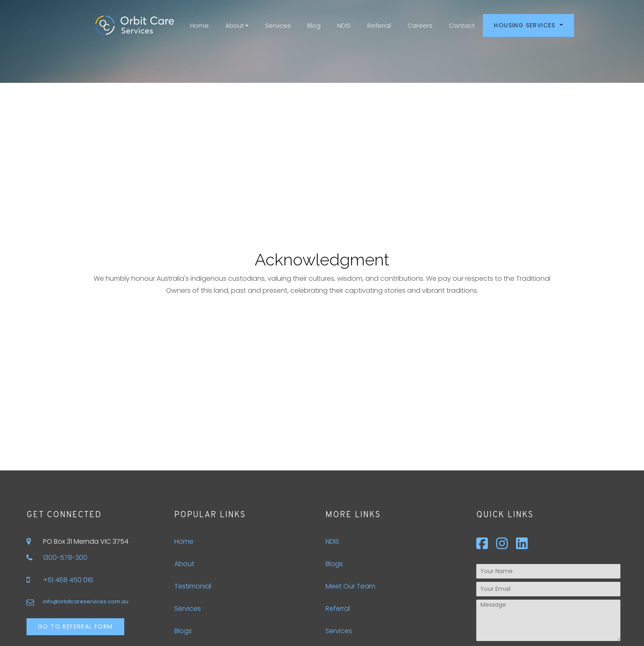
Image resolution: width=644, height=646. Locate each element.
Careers (420, 25)
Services (278, 25)
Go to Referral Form (75, 627)
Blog (314, 25)
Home (199, 25)
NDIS (344, 25)
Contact (462, 25)
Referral (379, 25)
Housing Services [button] (526, 25)
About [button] (235, 25)
